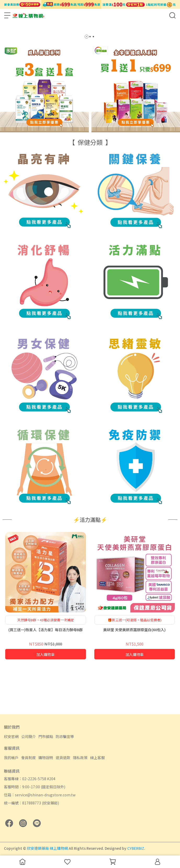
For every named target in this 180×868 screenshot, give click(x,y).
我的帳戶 (11, 758)
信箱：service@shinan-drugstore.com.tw (40, 795)
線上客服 (97, 758)
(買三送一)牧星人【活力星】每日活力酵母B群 (46, 673)
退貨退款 (63, 758)
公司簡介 (28, 736)
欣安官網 (11, 736)
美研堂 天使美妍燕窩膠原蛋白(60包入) (134, 673)
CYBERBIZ (136, 848)
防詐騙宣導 (65, 736)
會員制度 (28, 758)
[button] (87, 80)
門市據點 (46, 736)
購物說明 (46, 758)
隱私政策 (80, 758)
